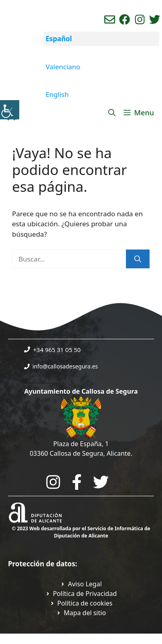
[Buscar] (138, 259)
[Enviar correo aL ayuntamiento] (110, 19)
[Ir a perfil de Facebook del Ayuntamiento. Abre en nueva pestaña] (125, 19)
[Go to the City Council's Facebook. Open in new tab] (77, 482)
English (57, 94)
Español (59, 39)
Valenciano (63, 67)
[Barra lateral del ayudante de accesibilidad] (10, 110)
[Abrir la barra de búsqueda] (112, 113)
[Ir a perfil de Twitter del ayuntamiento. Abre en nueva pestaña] (155, 19)
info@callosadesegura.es (65, 366)
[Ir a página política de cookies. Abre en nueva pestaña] (81, 603)
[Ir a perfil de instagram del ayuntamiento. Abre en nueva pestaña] (140, 19)
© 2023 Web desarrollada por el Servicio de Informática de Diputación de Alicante (81, 532)
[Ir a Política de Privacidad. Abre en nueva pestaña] (81, 584)
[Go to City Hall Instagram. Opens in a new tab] (53, 482)
